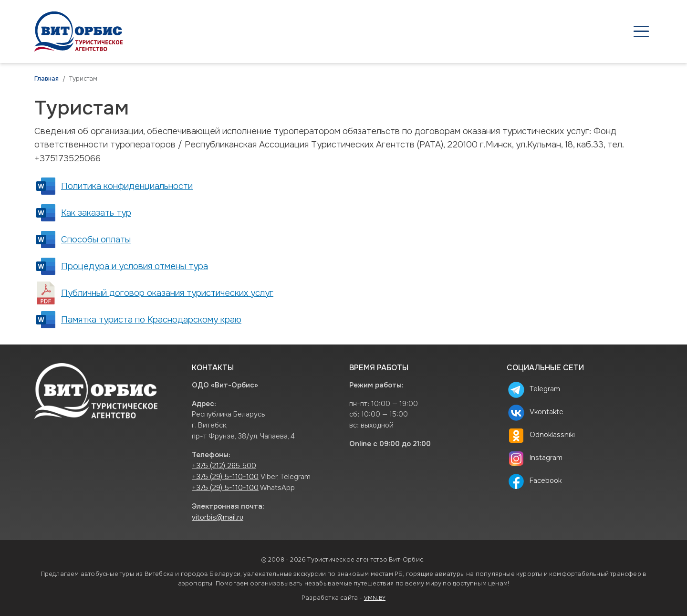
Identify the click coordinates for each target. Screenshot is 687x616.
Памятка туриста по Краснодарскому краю (151, 320)
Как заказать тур (96, 213)
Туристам (522, 31)
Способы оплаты (96, 240)
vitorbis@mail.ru (218, 517)
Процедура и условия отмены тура (135, 266)
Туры (404, 31)
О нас (573, 31)
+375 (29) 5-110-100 (225, 477)
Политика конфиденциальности (127, 186)
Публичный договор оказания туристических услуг (167, 293)
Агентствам (458, 31)
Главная (47, 79)
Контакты (623, 31)
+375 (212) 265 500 (224, 466)
